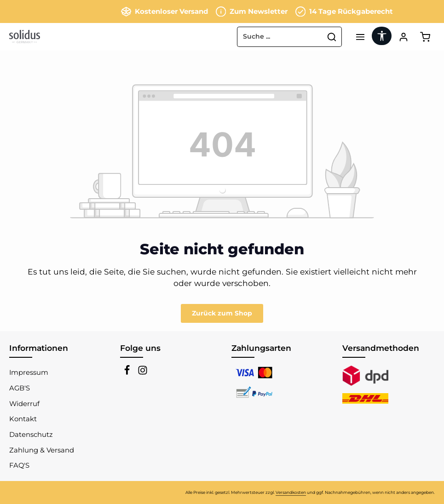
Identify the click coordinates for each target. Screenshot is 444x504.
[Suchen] (332, 37)
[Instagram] (143, 373)
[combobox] (280, 37)
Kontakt (23, 419)
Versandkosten (291, 492)
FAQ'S (19, 465)
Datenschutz (31, 435)
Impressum (29, 372)
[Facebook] (128, 373)
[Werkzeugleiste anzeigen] (382, 36)
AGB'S (20, 388)
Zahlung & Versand (42, 450)
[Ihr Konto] (403, 37)
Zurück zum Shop (222, 313)
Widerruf (24, 404)
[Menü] (360, 37)
